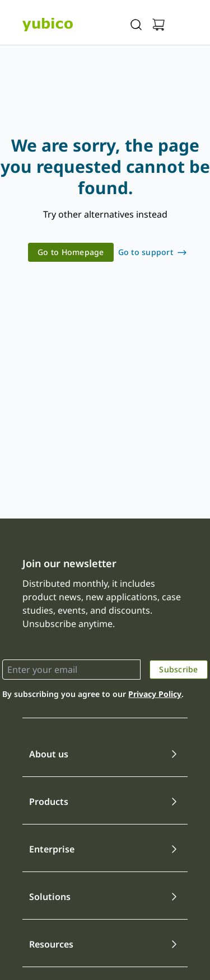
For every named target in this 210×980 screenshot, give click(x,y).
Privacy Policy (155, 694)
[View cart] (158, 25)
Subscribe (178, 669)
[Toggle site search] (136, 25)
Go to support (146, 252)
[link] (71, 252)
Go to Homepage (71, 252)
